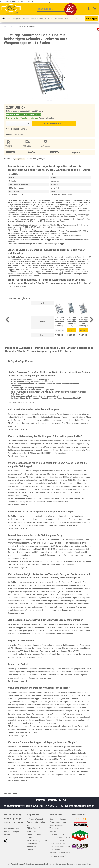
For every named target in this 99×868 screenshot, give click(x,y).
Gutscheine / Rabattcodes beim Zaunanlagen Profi (60, 854)
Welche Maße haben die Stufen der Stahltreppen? (30, 380)
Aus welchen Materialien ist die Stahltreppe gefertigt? (32, 390)
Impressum (31, 847)
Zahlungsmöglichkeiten (36, 822)
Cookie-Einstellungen (58, 819)
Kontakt (30, 850)
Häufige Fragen (39, 159)
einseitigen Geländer (16, 588)
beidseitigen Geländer (41, 588)
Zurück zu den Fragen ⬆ (17, 429)
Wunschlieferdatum (47, 118)
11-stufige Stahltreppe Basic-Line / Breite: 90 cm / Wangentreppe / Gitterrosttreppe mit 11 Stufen (71, 322)
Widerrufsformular (34, 834)
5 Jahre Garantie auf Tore (60, 838)
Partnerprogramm (57, 834)
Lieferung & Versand (35, 819)
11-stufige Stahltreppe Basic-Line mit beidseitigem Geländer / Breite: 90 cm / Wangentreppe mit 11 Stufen (59, 322)
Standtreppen (49, 624)
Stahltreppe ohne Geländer (65, 585)
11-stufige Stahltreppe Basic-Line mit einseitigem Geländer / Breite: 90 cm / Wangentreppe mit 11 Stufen (83, 322)
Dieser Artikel (59, 330)
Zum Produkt (71, 330)
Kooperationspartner (58, 822)
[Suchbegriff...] (53, 9)
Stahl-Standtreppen (65, 634)
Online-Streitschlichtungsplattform (37, 839)
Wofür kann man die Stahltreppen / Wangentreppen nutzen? (35, 396)
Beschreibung (9, 159)
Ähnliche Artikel (10, 794)
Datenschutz (32, 844)
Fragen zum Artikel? (17, 286)
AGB (28, 825)
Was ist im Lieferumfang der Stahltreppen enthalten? (32, 382)
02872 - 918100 (13, 819)
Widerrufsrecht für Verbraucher (34, 830)
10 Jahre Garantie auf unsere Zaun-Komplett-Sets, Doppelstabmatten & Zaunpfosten (60, 845)
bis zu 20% (34, 111)
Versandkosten (44, 864)
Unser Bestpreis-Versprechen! (56, 827)
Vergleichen (12, 129)
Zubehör (29, 159)
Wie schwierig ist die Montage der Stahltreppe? (29, 388)
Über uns (53, 831)
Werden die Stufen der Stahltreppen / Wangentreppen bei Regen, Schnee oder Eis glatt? (46, 398)
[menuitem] (53, 9)
